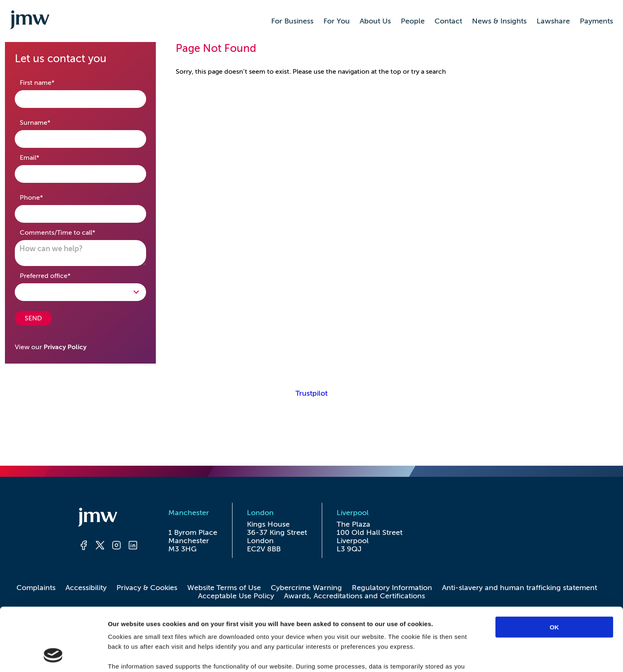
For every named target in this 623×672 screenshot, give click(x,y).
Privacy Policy (65, 347)
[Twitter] (100, 546)
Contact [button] (448, 21)
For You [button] (337, 21)
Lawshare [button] (553, 21)
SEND (33, 318)
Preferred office (58, 275)
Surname (48, 122)
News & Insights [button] (499, 21)
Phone (44, 197)
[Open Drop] (80, 292)
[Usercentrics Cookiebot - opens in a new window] (53, 656)
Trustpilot (311, 393)
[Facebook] (84, 546)
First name (50, 82)
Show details (432, 656)
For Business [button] (292, 21)
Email (42, 157)
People (413, 21)
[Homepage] (108, 518)
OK (554, 570)
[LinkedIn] (133, 546)
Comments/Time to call (70, 232)
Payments (596, 21)
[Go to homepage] (30, 21)
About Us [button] (375, 21)
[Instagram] (116, 546)
